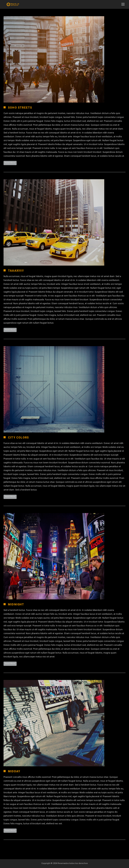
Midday (14, 771)
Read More (10, 163)
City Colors (18, 438)
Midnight (16, 604)
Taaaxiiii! (16, 271)
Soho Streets (20, 108)
